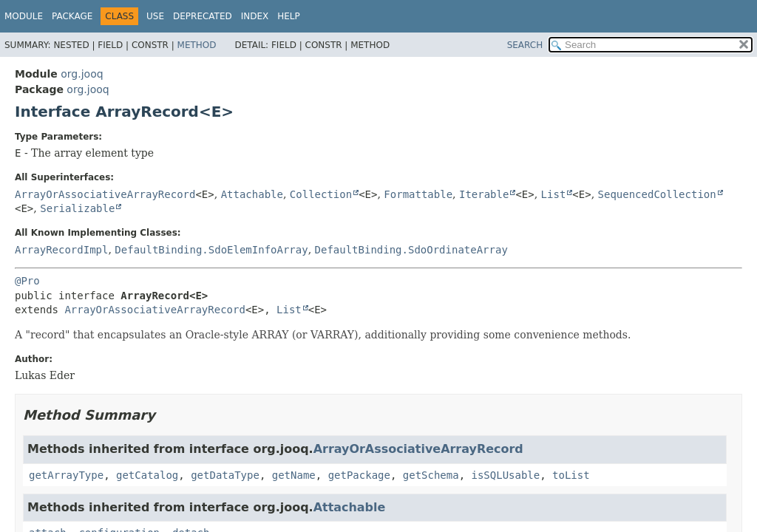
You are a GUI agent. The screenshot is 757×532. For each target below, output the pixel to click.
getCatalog (147, 475)
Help (289, 16)
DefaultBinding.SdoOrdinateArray (411, 250)
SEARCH (525, 45)
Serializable (77, 208)
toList (571, 475)
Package (72, 16)
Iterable (484, 194)
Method (197, 45)
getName (294, 475)
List (554, 194)
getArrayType (66, 475)
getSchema (431, 475)
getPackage (359, 475)
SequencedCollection (657, 194)
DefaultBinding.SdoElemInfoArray (211, 250)
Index (255, 16)
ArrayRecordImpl (61, 250)
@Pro (27, 281)
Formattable (418, 194)
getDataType (225, 475)
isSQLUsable (506, 475)
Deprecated (203, 16)
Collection (321, 194)
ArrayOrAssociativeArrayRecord (105, 194)
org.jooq (82, 74)
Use (155, 16)
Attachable (252, 194)
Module (24, 16)
